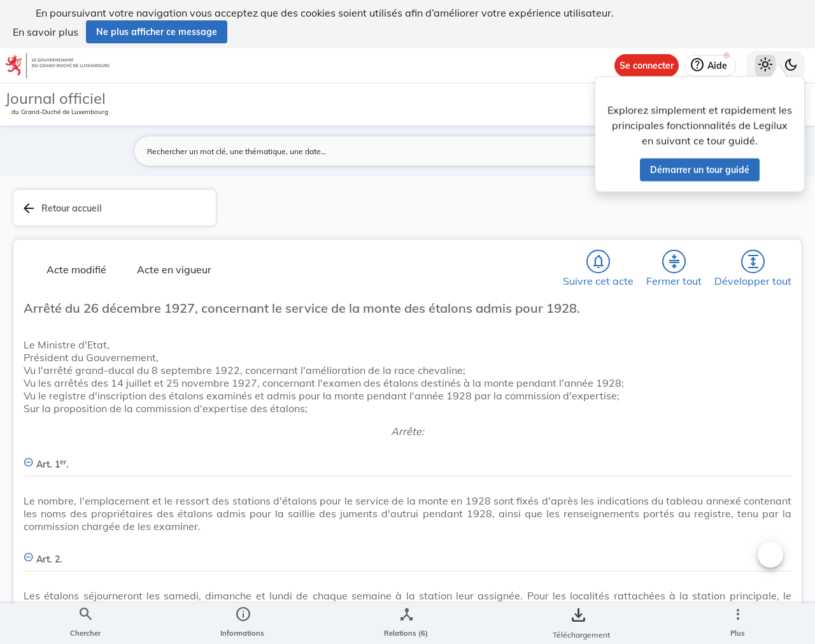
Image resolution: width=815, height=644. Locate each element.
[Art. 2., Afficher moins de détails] (390, 611)
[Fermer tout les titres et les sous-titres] (325, 227)
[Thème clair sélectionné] (765, 66)
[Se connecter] (647, 66)
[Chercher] (252, 227)
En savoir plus (46, 32)
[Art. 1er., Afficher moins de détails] (390, 477)
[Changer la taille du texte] (539, 555)
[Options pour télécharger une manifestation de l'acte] (765, 384)
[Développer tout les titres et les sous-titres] (362, 227)
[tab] (765, 222)
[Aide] (710, 66)
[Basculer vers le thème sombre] (791, 66)
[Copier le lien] (635, 486)
